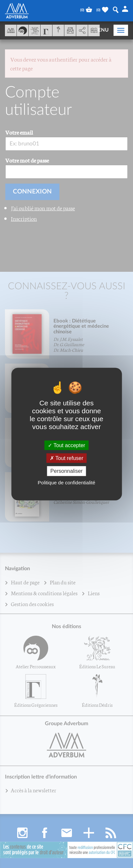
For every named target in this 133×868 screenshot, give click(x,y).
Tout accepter (66, 445)
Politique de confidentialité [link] (66, 482)
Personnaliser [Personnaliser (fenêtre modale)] (67, 471)
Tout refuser (67, 458)
